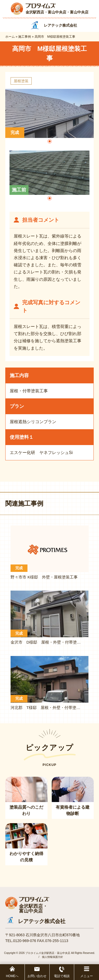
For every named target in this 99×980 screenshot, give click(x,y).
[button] (50, 141)
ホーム (10, 37)
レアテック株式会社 (42, 921)
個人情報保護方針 (53, 957)
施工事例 (25, 37)
